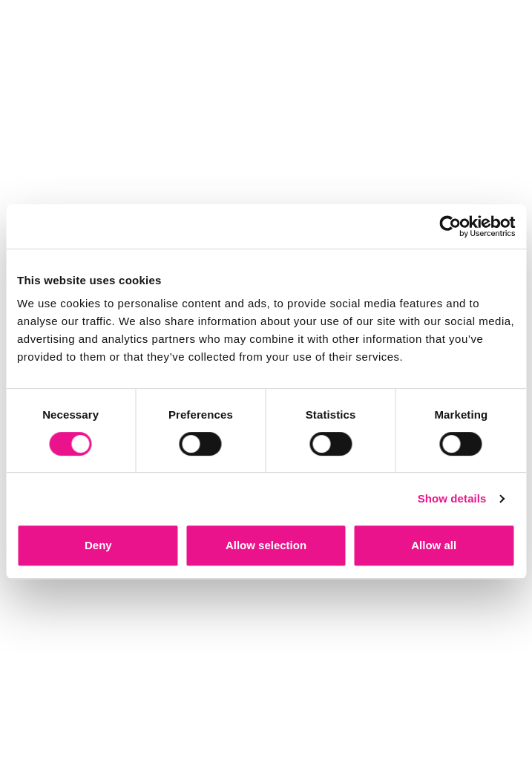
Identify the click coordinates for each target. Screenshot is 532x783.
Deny (98, 545)
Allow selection (266, 545)
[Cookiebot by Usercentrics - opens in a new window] (450, 226)
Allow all (434, 545)
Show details (452, 498)
